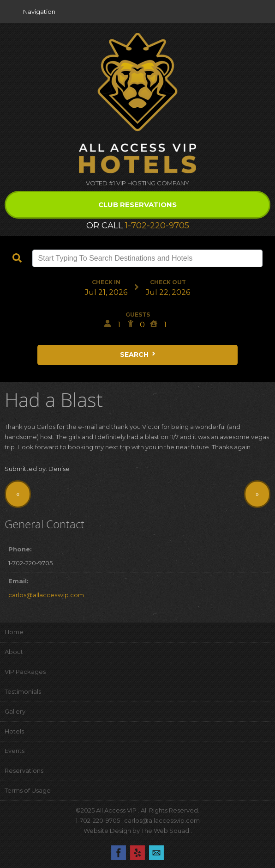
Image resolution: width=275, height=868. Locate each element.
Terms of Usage (28, 790)
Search (138, 355)
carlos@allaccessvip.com (46, 595)
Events (15, 751)
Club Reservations (137, 205)
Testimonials (23, 691)
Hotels (14, 731)
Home (14, 632)
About (14, 652)
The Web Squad (166, 831)
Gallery (15, 711)
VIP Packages (25, 672)
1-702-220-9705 (157, 226)
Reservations (24, 770)
